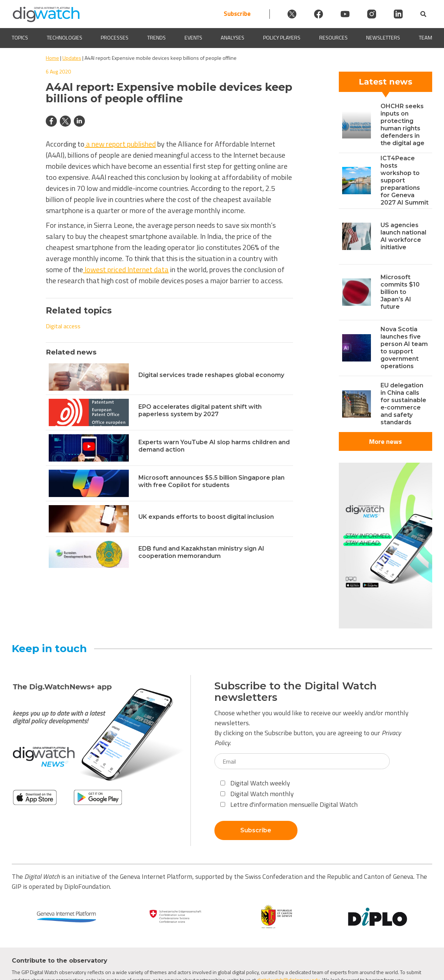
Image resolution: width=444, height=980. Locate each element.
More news (386, 441)
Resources (333, 38)
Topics (20, 38)
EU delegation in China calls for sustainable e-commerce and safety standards (403, 404)
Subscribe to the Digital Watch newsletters (296, 692)
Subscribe (237, 14)
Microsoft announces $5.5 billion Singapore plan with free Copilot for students (211, 481)
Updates (72, 58)
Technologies (65, 38)
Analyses (233, 38)
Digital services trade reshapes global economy (211, 375)
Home (52, 58)
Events (193, 38)
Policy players (282, 38)
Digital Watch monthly (257, 794)
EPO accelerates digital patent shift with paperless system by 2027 (200, 410)
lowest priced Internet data (126, 269)
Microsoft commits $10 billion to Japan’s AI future (400, 292)
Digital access (63, 326)
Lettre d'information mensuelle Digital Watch (289, 804)
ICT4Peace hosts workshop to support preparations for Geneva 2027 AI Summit (405, 180)
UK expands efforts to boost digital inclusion (206, 517)
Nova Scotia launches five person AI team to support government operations (404, 348)
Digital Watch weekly (255, 783)
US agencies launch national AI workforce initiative (403, 236)
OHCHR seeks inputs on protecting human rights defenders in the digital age (402, 125)
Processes (115, 38)
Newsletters (383, 38)
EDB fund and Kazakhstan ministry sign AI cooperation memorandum (201, 552)
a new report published (120, 144)
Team (426, 38)
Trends (156, 38)
